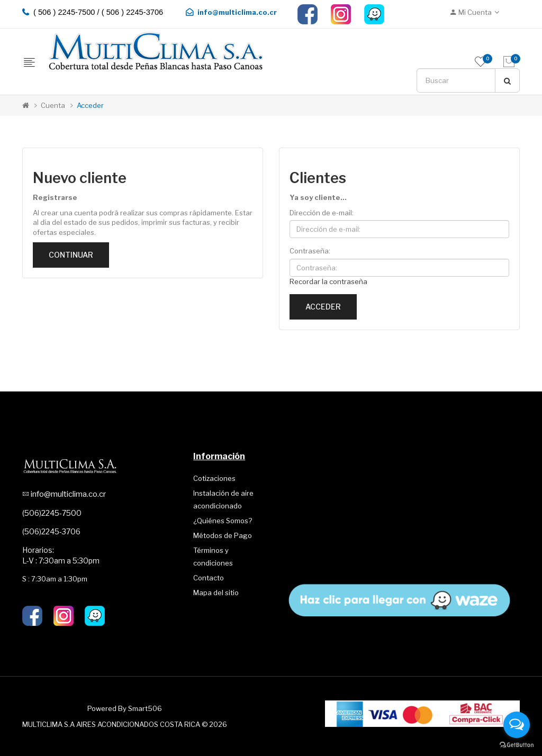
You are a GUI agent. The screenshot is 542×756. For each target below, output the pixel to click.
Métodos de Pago (223, 535)
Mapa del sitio (216, 593)
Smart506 (145, 708)
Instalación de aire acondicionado (223, 499)
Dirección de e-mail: (322, 213)
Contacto (209, 578)
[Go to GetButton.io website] (517, 745)
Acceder (90, 105)
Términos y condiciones (213, 557)
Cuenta (53, 105)
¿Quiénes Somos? (223, 521)
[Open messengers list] (517, 725)
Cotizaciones (214, 478)
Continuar (71, 255)
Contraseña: (310, 251)
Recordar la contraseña (328, 281)
